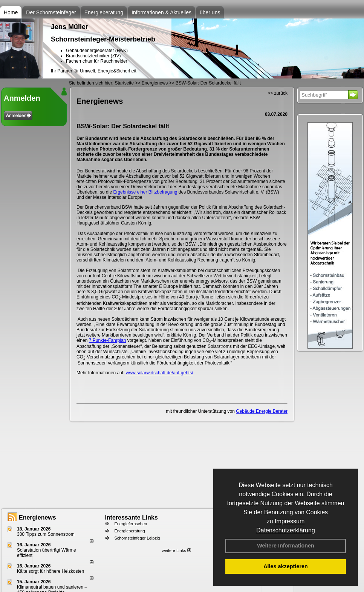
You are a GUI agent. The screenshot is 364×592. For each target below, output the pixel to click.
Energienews (37, 517)
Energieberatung (104, 12)
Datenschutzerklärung (286, 530)
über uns (210, 12)
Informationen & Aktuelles (161, 12)
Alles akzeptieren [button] (286, 566)
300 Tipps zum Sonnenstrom (46, 534)
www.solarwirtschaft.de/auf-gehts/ (160, 373)
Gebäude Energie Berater (262, 411)
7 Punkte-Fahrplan (108, 340)
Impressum (290, 521)
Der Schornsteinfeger (51, 12)
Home (11, 12)
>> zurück (278, 93)
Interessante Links (131, 517)
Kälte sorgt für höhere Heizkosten (51, 571)
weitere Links (176, 550)
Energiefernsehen (131, 524)
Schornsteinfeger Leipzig (137, 538)
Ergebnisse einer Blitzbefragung (145, 192)
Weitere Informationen (286, 546)
